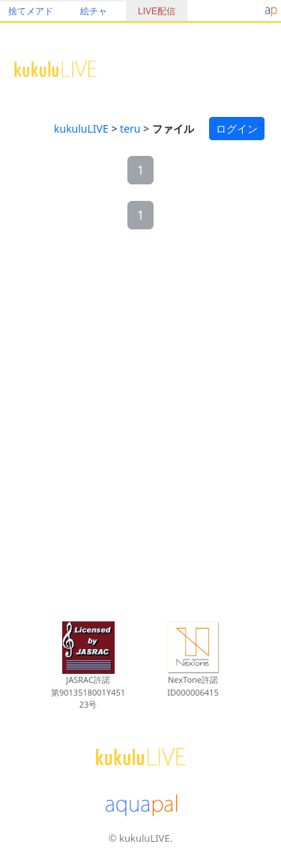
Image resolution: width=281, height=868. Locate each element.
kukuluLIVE (81, 129)
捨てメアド (31, 11)
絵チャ (94, 11)
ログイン (237, 129)
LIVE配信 (157, 11)
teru (130, 129)
